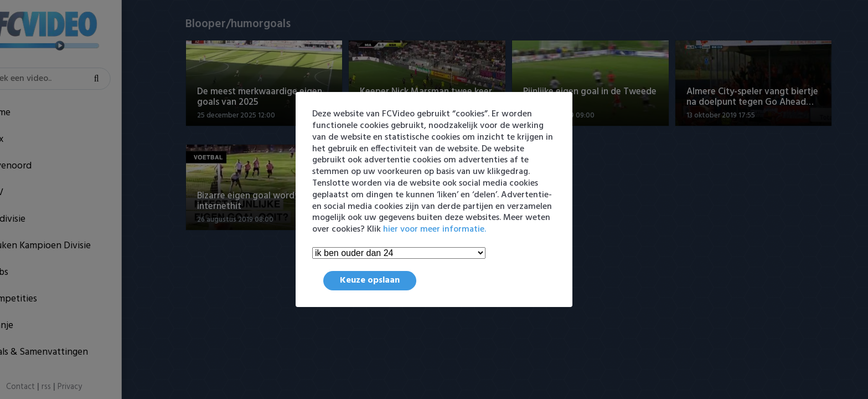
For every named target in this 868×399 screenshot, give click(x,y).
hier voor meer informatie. (435, 229)
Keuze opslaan (370, 280)
